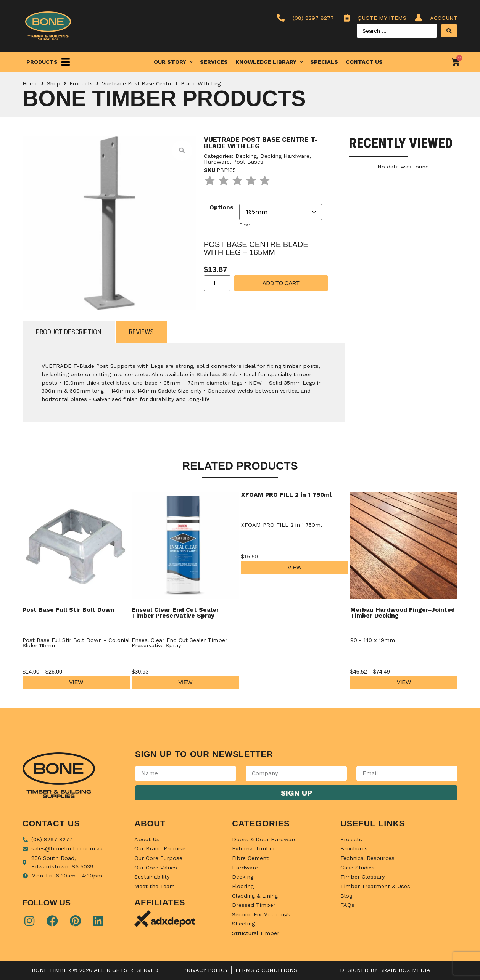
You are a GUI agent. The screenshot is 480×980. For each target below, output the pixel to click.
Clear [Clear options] (245, 225)
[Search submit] (449, 31)
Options (221, 207)
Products (81, 83)
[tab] (69, 332)
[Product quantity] (217, 283)
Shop (54, 83)
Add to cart (281, 283)
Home (30, 83)
